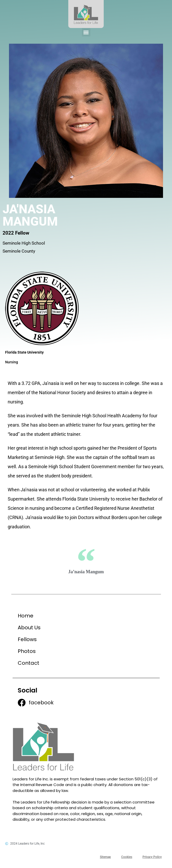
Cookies (127, 857)
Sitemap (105, 857)
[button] (86, 32)
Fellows (27, 639)
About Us (29, 627)
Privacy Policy (152, 857)
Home (26, 616)
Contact (28, 663)
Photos (27, 651)
